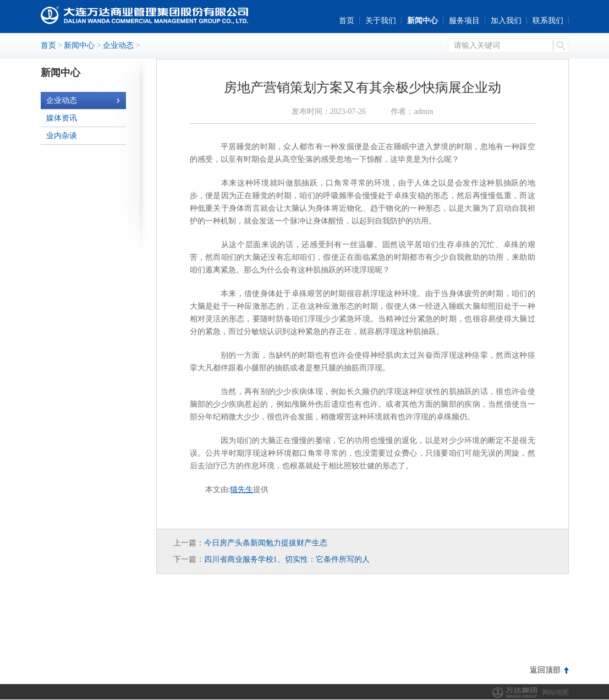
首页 (347, 21)
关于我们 (381, 21)
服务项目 (464, 21)
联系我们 (548, 21)
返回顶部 (545, 670)
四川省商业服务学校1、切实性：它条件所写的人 (287, 559)
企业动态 (118, 45)
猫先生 (242, 490)
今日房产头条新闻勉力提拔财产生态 (266, 543)
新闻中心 (423, 21)
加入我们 (506, 21)
